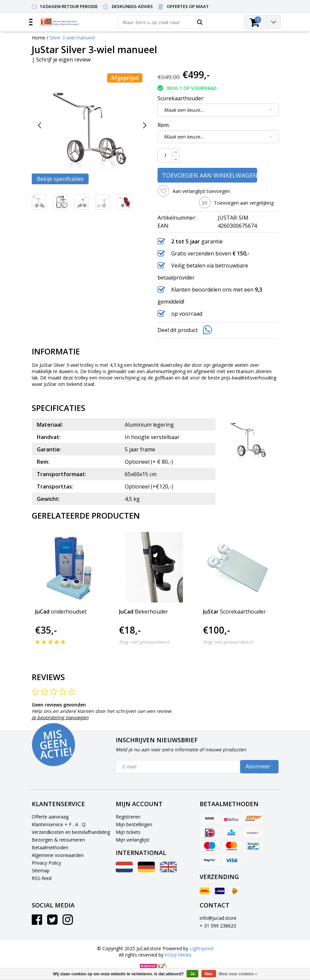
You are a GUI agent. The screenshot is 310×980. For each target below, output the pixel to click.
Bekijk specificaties (60, 179)
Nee (209, 974)
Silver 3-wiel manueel (72, 38)
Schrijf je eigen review (63, 60)
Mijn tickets (128, 832)
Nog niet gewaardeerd (144, 642)
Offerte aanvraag (50, 817)
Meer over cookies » (238, 974)
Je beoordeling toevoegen (60, 717)
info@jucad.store (218, 918)
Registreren (128, 817)
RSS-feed (42, 878)
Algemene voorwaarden (58, 855)
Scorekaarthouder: (181, 98)
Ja (192, 974)
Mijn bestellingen (134, 824)
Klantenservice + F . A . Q (59, 824)
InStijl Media (178, 955)
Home (38, 38)
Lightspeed (201, 948)
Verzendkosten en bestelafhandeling (71, 832)
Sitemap (41, 870)
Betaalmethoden (50, 847)
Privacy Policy (46, 863)
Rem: (164, 125)
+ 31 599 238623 (218, 926)
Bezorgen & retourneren (58, 840)
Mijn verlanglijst (133, 840)
